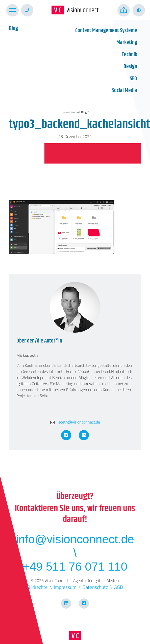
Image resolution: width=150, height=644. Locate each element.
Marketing (127, 43)
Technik (129, 55)
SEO (133, 79)
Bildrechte (37, 587)
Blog (13, 29)
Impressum (65, 587)
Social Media (124, 91)
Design (130, 67)
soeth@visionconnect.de (75, 422)
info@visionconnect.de (75, 539)
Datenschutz (95, 587)
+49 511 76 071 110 (75, 567)
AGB (119, 587)
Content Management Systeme (106, 31)
